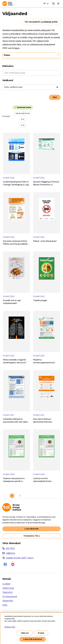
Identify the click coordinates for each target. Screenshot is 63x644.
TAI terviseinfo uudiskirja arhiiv (41, 22)
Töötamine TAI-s (32, 536)
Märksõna (8, 66)
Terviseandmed (10, 597)
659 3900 (10, 548)
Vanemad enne (23, 113)
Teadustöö (7, 592)
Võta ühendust (12, 543)
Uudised (6, 584)
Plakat (7, 55)
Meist (5, 605)
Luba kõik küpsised (33, 639)
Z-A (23, 125)
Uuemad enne (24, 107)
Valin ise (25, 633)
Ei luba (41, 633)
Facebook (5, 564)
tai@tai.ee (11, 553)
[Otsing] (54, 4)
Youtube (13, 564)
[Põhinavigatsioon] (58, 4)
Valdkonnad (8, 588)
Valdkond (8, 80)
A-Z (23, 119)
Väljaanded (8, 601)
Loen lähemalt (32, 529)
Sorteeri (6, 116)
